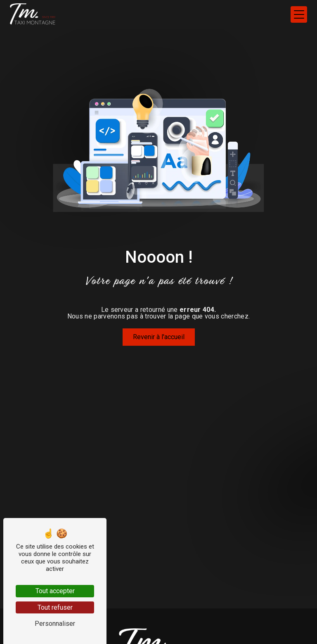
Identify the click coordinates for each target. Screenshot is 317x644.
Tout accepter (55, 591)
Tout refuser (55, 607)
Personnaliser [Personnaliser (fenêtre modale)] (55, 624)
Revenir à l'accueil (159, 337)
